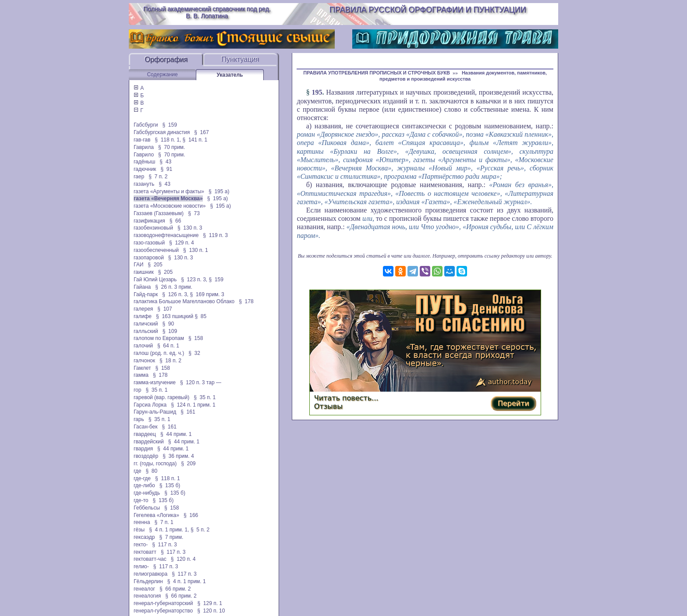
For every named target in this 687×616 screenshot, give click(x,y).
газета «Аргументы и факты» (169, 191)
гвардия (143, 449)
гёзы (139, 530)
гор (137, 390)
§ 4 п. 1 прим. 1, (169, 530)
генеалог (144, 589)
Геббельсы (147, 508)
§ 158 (196, 338)
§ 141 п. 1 (195, 140)
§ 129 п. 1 (210, 603)
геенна (142, 522)
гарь (139, 419)
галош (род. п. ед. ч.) (159, 353)
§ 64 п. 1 (168, 346)
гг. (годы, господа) (155, 464)
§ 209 (188, 464)
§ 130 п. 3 (190, 228)
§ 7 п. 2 (158, 177)
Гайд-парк (146, 294)
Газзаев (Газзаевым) (159, 213)
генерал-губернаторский (163, 603)
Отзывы (328, 406)
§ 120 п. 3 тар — (201, 382)
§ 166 (191, 515)
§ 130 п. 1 (196, 250)
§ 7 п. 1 (164, 522)
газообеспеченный (156, 250)
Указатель (230, 75)
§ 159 (169, 125)
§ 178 (246, 301)
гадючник (145, 169)
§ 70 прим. (172, 147)
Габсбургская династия (162, 132)
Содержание (162, 74)
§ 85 (200, 316)
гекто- (141, 545)
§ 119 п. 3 (215, 235)
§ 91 (166, 169)
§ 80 (152, 471)
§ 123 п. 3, (194, 280)
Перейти (513, 403)
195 (317, 92)
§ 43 (165, 162)
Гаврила (144, 147)
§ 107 (165, 309)
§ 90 (168, 324)
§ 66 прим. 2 (175, 589)
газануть (144, 184)
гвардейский (149, 442)
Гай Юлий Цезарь (155, 280)
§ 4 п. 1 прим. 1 (187, 581)
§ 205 (155, 265)
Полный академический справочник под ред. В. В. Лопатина (207, 12)
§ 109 (170, 331)
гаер (139, 177)
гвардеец (145, 434)
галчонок (144, 361)
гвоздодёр (146, 456)
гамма (141, 375)
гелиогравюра (151, 574)
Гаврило (144, 155)
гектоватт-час (150, 559)
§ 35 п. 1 (156, 390)
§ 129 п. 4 (182, 243)
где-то (141, 500)
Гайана (142, 287)
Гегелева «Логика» (156, 515)
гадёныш (144, 162)
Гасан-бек (145, 427)
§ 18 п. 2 (170, 361)
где (138, 471)
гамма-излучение (155, 382)
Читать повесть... (346, 398)
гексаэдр (144, 537)
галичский (146, 324)
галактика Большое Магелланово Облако (184, 301)
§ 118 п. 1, (168, 140)
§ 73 (194, 213)
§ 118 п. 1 (168, 478)
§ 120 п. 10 (211, 611)
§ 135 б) (170, 485)
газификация (149, 221)
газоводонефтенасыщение (166, 235)
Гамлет (142, 368)
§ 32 (194, 353)
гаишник (144, 272)
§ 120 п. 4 (183, 559)
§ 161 (188, 412)
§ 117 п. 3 (165, 545)
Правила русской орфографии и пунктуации (428, 10)
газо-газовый (149, 243)
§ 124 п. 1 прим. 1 (193, 405)
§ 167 (201, 132)
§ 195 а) (219, 191)
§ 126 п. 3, (175, 294)
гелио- (141, 566)
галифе (143, 316)
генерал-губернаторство (163, 611)
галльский (146, 331)
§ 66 (175, 221)
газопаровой (149, 258)
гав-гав (142, 140)
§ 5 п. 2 (200, 530)
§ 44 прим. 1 (176, 434)
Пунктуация (240, 59)
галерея (143, 309)
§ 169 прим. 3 (207, 294)
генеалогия (147, 596)
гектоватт (145, 552)
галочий (143, 346)
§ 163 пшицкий (175, 316)
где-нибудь (147, 493)
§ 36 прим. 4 (178, 456)
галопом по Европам (159, 338)
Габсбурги (146, 125)
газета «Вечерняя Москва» (168, 198)
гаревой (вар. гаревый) (161, 397)
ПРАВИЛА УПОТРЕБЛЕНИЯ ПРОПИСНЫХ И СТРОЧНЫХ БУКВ (377, 73)
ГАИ (138, 265)
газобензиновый (153, 228)
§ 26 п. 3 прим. (174, 287)
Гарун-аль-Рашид (155, 412)
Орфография (166, 59)
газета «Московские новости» (170, 206)
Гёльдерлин (148, 581)
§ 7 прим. (171, 537)
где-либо (144, 485)
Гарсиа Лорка (150, 405)
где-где (142, 478)
